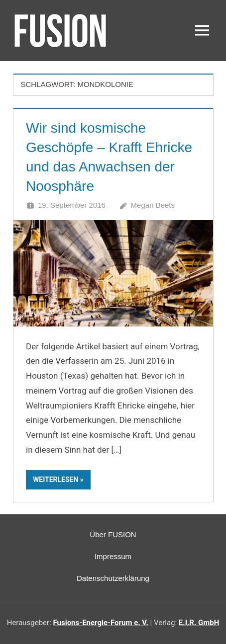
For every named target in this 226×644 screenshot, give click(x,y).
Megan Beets (153, 205)
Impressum (113, 556)
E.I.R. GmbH (199, 623)
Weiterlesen (56, 480)
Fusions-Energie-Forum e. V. (101, 623)
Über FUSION (113, 534)
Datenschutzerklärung (113, 578)
